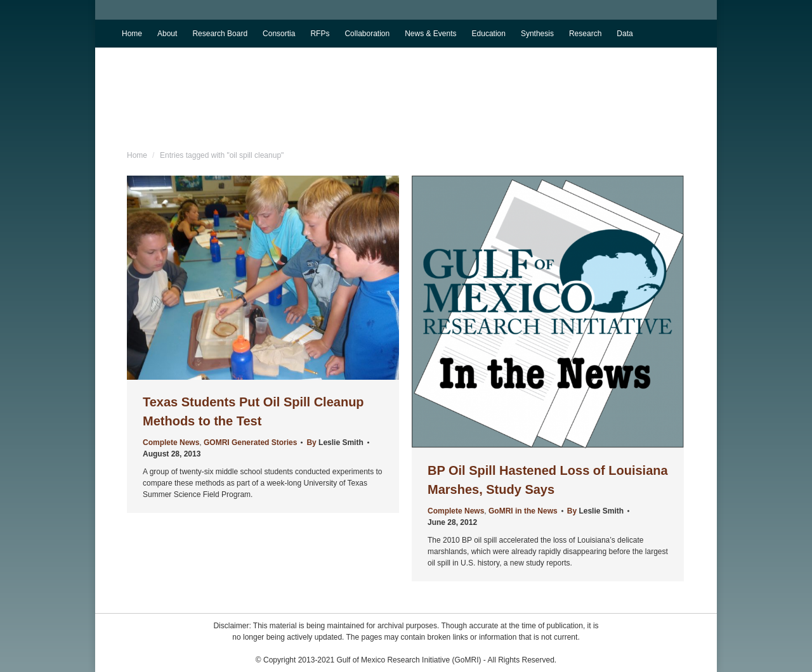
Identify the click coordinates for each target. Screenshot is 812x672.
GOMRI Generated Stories (250, 443)
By (335, 443)
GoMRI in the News (523, 511)
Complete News (171, 443)
